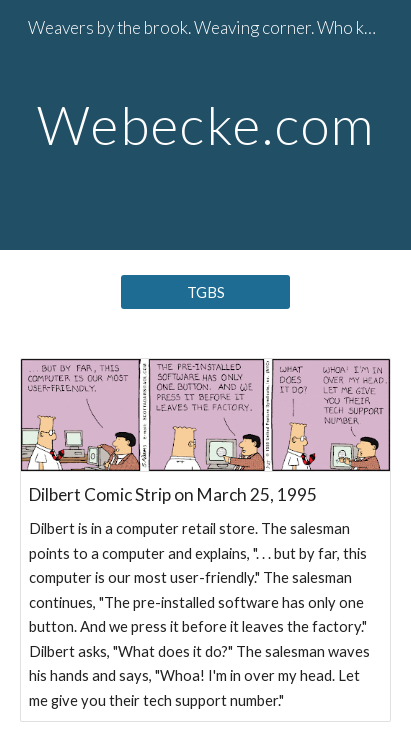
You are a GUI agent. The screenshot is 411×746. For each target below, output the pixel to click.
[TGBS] (205, 292)
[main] (205, 124)
